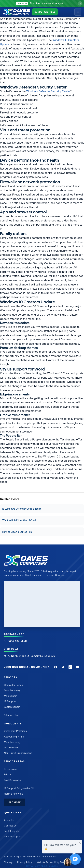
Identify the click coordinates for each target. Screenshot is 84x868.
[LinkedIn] (70, 667)
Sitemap (8, 862)
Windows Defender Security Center (48, 91)
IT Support (10, 701)
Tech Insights (11, 831)
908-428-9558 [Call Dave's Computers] (45, 12)
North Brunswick (13, 794)
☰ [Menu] (78, 12)
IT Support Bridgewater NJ (19, 788)
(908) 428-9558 (15, 641)
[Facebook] (56, 667)
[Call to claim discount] (42, 3)
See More (15, 802)
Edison (8, 774)
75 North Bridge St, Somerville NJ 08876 (29, 656)
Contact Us (10, 826)
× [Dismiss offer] (80, 3)
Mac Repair (10, 696)
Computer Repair (14, 685)
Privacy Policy (25, 862)
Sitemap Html (12, 715)
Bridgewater (11, 769)
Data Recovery (12, 690)
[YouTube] (77, 667)
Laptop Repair (12, 707)
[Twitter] (63, 667)
